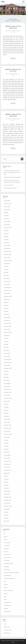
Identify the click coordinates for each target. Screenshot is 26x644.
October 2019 (7, 395)
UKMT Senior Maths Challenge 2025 (12, 177)
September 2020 (8, 368)
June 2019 (6, 407)
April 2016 (6, 518)
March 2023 (6, 278)
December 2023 (7, 251)
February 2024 (7, 246)
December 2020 (7, 359)
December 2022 (7, 287)
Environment (7, 555)
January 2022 (7, 320)
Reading (6, 584)
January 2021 (7, 356)
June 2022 (6, 305)
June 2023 (6, 269)
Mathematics (7, 570)
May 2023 (6, 272)
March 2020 (6, 380)
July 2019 (6, 404)
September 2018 (8, 434)
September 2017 (8, 470)
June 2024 (6, 234)
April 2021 (6, 347)
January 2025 (7, 225)
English (6, 552)
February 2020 (7, 383)
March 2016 (6, 521)
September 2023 (8, 260)
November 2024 (8, 228)
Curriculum (6, 548)
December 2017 (7, 461)
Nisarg (13, 642)
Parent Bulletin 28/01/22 (13, 27)
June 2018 (6, 443)
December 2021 (7, 323)
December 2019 (7, 389)
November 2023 (8, 254)
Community (7, 546)
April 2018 (6, 449)
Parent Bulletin (7, 575)
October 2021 (7, 329)
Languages (6, 567)
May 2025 (6, 213)
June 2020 (6, 371)
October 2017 (7, 467)
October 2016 (7, 503)
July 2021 (6, 338)
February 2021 (7, 353)
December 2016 (7, 497)
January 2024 (7, 248)
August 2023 (7, 263)
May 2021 (6, 344)
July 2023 (6, 266)
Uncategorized (7, 605)
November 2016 (8, 500)
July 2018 (6, 440)
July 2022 (6, 302)
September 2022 (8, 296)
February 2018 (7, 455)
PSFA (5, 582)
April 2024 (6, 240)
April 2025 (6, 216)
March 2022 (6, 314)
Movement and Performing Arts (11, 572)
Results (6, 587)
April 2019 (6, 413)
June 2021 (6, 341)
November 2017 (8, 464)
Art (5, 534)
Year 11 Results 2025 (9, 185)
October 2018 (7, 431)
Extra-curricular (8, 558)
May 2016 (6, 515)
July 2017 (6, 476)
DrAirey (18, 31)
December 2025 (7, 204)
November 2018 (8, 428)
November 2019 (8, 392)
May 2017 (6, 482)
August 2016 (7, 509)
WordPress (18, 641)
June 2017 (6, 479)
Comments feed (8, 630)
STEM (5, 599)
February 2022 (7, 317)
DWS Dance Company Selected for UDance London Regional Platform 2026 (12, 172)
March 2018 (6, 452)
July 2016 (6, 512)
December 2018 (7, 425)
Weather (6, 608)
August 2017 (7, 473)
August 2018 (7, 437)
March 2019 (6, 416)
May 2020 (6, 374)
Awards (6, 537)
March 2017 (6, 488)
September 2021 (8, 332)
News (3, 2)
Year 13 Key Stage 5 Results (10, 188)
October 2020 (7, 365)
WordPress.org (7, 633)
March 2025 (6, 219)
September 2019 (8, 398)
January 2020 (7, 386)
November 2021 (8, 326)
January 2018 (7, 458)
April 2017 (6, 485)
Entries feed (7, 627)
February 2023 (7, 281)
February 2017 (7, 491)
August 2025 (7, 210)
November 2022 (8, 290)
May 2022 (6, 308)
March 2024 (6, 243)
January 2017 (7, 494)
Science (6, 593)
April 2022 (6, 311)
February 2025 (7, 222)
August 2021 (7, 335)
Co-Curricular (7, 543)
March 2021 (6, 350)
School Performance (9, 590)
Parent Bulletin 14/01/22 (13, 115)
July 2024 (6, 231)
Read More (13, 58)
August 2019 (7, 401)
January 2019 (7, 422)
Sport (5, 596)
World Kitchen (7, 611)
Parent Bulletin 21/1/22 (13, 70)
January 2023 (7, 284)
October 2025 (7, 207)
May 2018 (6, 446)
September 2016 (8, 506)
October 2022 (7, 293)
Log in (5, 624)
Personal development (9, 578)
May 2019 (6, 410)
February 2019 (7, 419)
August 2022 (7, 299)
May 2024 (6, 236)
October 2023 (7, 258)
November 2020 (8, 362)
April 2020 (6, 377)
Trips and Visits (7, 602)
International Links (8, 563)
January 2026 (7, 201)
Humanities (7, 560)
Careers (6, 540)
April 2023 (6, 275)
